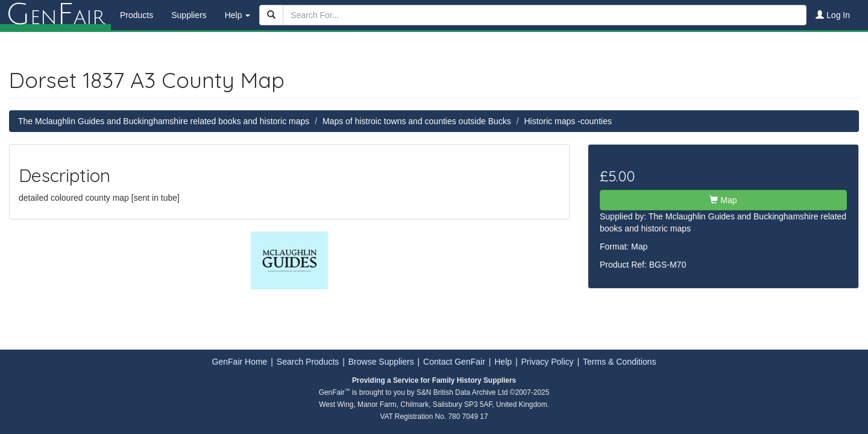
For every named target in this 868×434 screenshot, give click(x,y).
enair (55, 15)
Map (723, 200)
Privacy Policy (547, 362)
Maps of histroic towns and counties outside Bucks (417, 121)
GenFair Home (240, 362)
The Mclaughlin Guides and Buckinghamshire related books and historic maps (164, 121)
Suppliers (189, 15)
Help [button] (238, 15)
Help (503, 362)
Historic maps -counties (568, 121)
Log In (833, 15)
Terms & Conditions (619, 362)
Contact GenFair (454, 362)
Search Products (308, 362)
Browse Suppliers (381, 362)
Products (137, 15)
